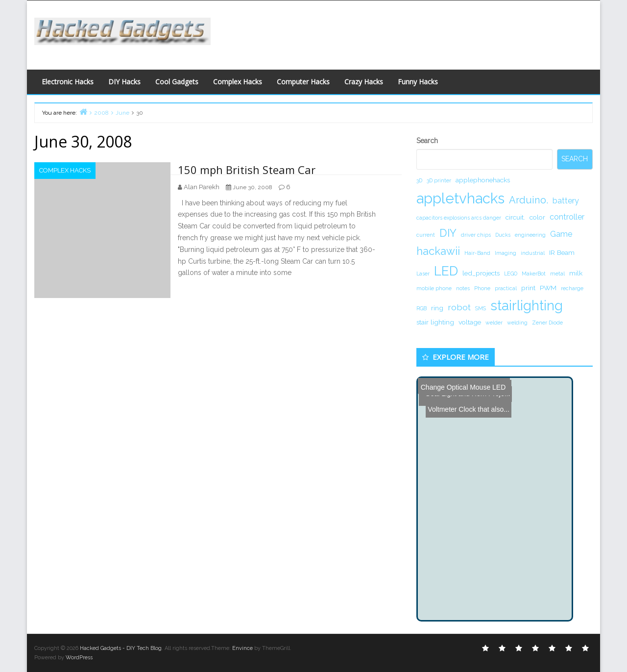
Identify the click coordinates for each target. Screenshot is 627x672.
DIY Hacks (124, 82)
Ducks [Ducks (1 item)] (503, 235)
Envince (242, 648)
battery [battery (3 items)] (566, 201)
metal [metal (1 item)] (557, 274)
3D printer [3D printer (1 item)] (439, 180)
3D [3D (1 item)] (419, 180)
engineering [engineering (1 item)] (530, 235)
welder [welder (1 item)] (494, 323)
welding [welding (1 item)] (517, 323)
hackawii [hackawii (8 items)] (438, 251)
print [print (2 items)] (528, 288)
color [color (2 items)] (537, 217)
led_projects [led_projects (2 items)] (481, 273)
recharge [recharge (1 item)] (572, 288)
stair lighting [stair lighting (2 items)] (435, 322)
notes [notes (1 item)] (463, 288)
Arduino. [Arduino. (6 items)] (529, 200)
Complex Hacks (238, 82)
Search (427, 141)
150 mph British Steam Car (247, 170)
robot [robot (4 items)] (459, 307)
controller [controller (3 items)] (567, 217)
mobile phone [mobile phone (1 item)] (434, 288)
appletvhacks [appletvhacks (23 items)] (460, 198)
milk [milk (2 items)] (576, 273)
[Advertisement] (409, 32)
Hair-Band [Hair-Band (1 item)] (477, 253)
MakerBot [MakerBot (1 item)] (534, 274)
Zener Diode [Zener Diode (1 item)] (547, 323)
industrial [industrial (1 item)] (533, 253)
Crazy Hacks (364, 82)
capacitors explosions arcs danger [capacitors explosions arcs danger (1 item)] (459, 218)
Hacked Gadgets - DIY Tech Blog (121, 648)
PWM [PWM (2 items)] (548, 288)
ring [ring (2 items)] (437, 308)
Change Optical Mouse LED (462, 385)
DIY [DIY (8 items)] (448, 233)
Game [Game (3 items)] (561, 234)
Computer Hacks (303, 82)
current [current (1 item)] (426, 235)
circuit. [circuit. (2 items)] (515, 217)
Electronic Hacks (68, 82)
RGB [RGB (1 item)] (422, 308)
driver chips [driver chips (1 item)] (476, 235)
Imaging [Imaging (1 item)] (506, 253)
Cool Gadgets (177, 82)
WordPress (79, 658)
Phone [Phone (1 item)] (482, 288)
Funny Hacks (418, 82)
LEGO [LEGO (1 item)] (511, 274)
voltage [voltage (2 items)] (470, 322)
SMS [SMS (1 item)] (481, 308)
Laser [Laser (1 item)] (423, 274)
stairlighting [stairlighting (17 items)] (527, 305)
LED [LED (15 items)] (446, 271)
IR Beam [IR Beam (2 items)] (562, 252)
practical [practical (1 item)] (506, 288)
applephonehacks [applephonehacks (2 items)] (483, 180)
